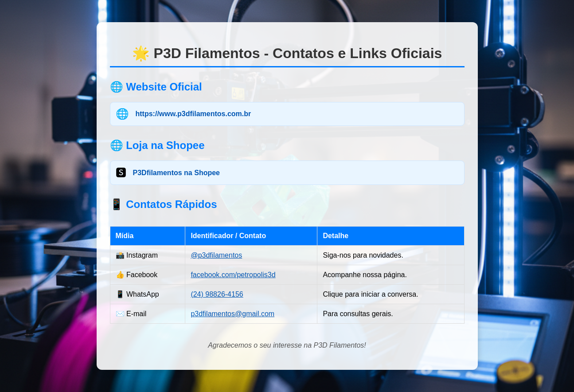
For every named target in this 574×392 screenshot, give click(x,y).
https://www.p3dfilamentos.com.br (193, 114)
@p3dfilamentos (216, 255)
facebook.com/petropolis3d (233, 275)
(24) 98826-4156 (217, 294)
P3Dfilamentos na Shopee (177, 173)
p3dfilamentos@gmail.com (232, 314)
